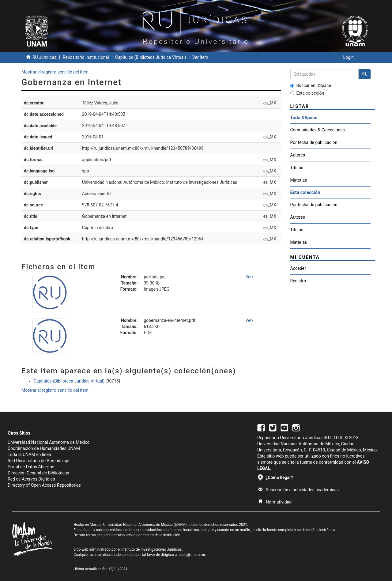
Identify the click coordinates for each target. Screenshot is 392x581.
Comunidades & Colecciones (318, 130)
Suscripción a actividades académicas (298, 490)
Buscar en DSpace (311, 85)
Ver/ (249, 277)
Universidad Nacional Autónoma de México (49, 442)
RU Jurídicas (44, 57)
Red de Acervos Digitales (31, 479)
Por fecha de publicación (314, 142)
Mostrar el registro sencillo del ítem (55, 72)
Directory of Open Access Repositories (44, 485)
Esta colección (307, 93)
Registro (298, 281)
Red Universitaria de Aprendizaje (38, 461)
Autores (298, 155)
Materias (299, 180)
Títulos (297, 168)
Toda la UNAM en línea (29, 455)
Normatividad (275, 502)
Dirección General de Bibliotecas (38, 473)
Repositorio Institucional (86, 57)
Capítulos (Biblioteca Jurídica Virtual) (151, 57)
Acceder (298, 268)
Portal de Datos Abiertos (31, 467)
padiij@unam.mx (192, 555)
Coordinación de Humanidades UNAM (44, 448)
